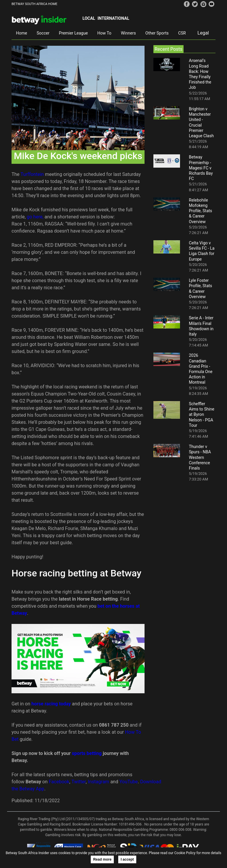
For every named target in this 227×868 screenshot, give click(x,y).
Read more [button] (102, 859)
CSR (182, 33)
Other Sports (157, 33)
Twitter (79, 782)
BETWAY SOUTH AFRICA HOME (34, 4)
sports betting (87, 753)
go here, (35, 217)
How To (104, 33)
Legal (203, 33)
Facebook (59, 782)
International (113, 18)
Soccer (43, 33)
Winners (128, 33)
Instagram (98, 782)
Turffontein (32, 174)
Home (22, 33)
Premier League (73, 33)
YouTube (129, 782)
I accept (127, 859)
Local (89, 18)
